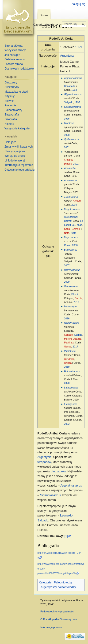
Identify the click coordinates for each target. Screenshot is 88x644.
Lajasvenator (71, 388)
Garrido (78, 335)
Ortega (68, 363)
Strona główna (13, 46)
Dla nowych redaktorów (19, 69)
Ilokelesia (69, 123)
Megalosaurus (72, 209)
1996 (67, 119)
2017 (75, 347)
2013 (76, 302)
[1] (66, 536)
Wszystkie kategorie (17, 128)
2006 (75, 245)
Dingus (68, 164)
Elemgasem (71, 404)
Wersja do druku (15, 156)
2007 (67, 265)
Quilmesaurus (72, 139)
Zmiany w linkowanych (19, 147)
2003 (74, 205)
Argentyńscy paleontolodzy (58, 587)
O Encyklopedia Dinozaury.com (59, 619)
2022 (67, 424)
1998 (67, 135)
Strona (44, 15)
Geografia (11, 119)
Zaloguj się (78, 4)
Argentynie (44, 457)
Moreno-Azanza (73, 339)
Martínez (69, 343)
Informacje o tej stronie (19, 165)
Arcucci (77, 201)
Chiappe (69, 160)
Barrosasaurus (72, 270)
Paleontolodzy (63, 582)
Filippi (75, 294)
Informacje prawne (51, 627)
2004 (73, 233)
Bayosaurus (71, 250)
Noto (67, 233)
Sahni (67, 229)
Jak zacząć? (12, 55)
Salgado (69, 102)
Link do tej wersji (15, 161)
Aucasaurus (71, 180)
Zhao (80, 225)
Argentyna (67, 56)
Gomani (76, 229)
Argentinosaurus (73, 78)
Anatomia (10, 105)
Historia (9, 124)
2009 (67, 282)
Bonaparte (70, 86)
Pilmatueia (70, 351)
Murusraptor (71, 306)
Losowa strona (14, 64)
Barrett (68, 221)
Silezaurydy (12, 87)
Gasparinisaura (72, 107)
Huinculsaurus (72, 371)
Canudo (68, 335)
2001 (67, 147)
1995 (77, 102)
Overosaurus (71, 286)
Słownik (9, 101)
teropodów (44, 462)
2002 (76, 164)
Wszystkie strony (15, 50)
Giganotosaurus (73, 94)
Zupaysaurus (71, 197)
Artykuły (10, 96)
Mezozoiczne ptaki (16, 92)
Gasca (68, 347)
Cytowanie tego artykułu (19, 170)
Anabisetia (70, 168)
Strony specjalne (15, 151)
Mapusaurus (71, 237)
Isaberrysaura (72, 323)
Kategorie (45, 582)
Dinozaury (11, 83)
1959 (78, 47)
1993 (74, 90)
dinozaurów (58, 471)
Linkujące (10, 142)
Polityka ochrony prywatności (57, 611)
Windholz (69, 359)
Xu (74, 225)
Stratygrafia (12, 115)
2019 (67, 367)
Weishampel (71, 217)
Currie (67, 245)
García (78, 298)
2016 (67, 318)
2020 (67, 383)
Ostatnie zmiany (15, 59)
